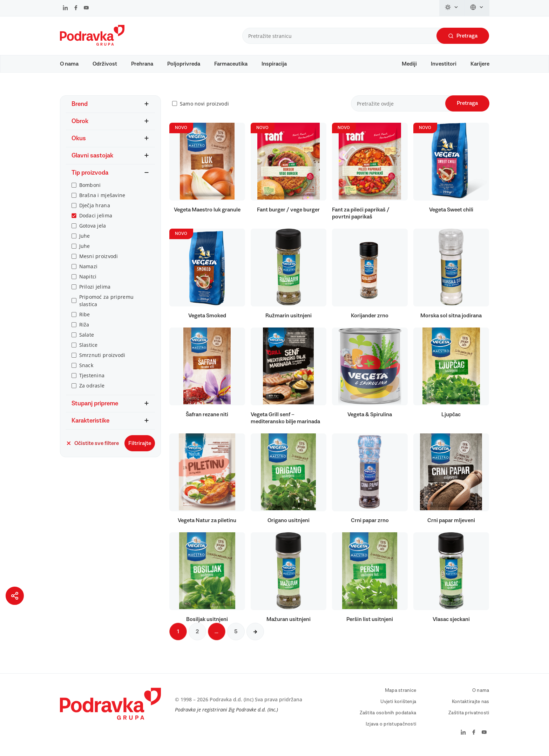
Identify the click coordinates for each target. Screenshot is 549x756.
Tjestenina (92, 379)
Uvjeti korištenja (398, 705)
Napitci (88, 280)
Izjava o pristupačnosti (391, 728)
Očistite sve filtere (92, 447)
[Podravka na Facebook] (76, 8)
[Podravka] (92, 44)
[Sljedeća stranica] (255, 635)
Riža (84, 328)
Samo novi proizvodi (204, 107)
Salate (87, 338)
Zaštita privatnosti (469, 716)
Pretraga (463, 36)
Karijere (480, 64)
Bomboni (90, 188)
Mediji (409, 64)
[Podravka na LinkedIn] (65, 8)
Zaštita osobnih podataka (388, 716)
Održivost (105, 64)
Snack (86, 369)
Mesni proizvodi (99, 260)
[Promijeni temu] (452, 8)
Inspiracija (274, 64)
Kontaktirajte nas (471, 705)
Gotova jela (93, 229)
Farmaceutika (231, 64)
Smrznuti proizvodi (102, 359)
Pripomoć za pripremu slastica (107, 304)
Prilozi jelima (95, 290)
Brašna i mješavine (102, 199)
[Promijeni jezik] (477, 8)
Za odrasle (92, 389)
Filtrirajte (140, 447)
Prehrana (142, 64)
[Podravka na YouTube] (86, 8)
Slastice (89, 348)
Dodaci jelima (96, 219)
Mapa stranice (401, 694)
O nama (69, 64)
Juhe (85, 239)
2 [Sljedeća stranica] (197, 635)
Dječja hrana (95, 209)
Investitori (444, 64)
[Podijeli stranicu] (15, 596)
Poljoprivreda (184, 64)
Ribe (85, 318)
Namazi (89, 270)
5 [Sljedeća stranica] (236, 635)
